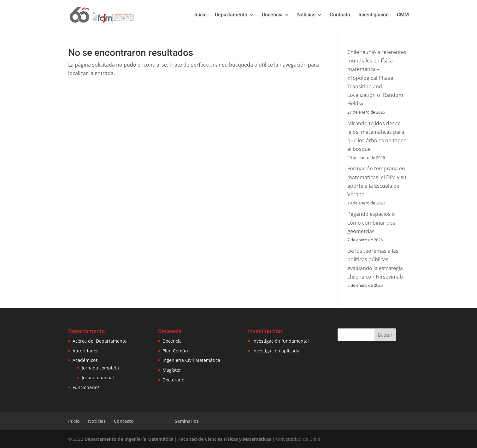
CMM (403, 15)
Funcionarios (86, 387)
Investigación (374, 15)
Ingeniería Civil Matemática (191, 360)
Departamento (231, 15)
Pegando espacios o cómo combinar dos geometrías (371, 222)
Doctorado (173, 380)
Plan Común (175, 351)
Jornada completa (100, 368)
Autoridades (85, 351)
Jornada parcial (98, 377)
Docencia (272, 15)
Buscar (385, 335)
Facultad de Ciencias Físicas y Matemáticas (225, 439)
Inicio (200, 15)
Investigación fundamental (281, 341)
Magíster (172, 370)
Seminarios (187, 421)
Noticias (306, 15)
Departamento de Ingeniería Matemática (129, 439)
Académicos (85, 360)
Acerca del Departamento (100, 341)
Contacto (340, 15)
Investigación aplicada (276, 351)
